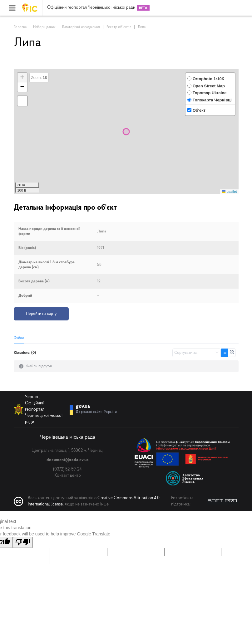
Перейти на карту (41, 314)
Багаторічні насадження (81, 27)
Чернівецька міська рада (68, 437)
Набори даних (44, 27)
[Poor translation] (23, 542)
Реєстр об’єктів (119, 27)
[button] (22, 78)
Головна (20, 27)
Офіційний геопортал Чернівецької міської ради (91, 8)
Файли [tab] (19, 338)
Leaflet (229, 192)
